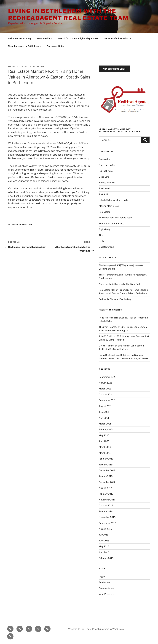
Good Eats (104, 177)
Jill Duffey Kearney (108, 327)
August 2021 (105, 406)
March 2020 (105, 447)
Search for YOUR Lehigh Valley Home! (78, 38)
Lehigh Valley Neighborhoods (113, 200)
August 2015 (105, 529)
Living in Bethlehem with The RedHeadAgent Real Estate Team (69, 14)
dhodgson (38, 67)
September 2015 (107, 523)
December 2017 (107, 482)
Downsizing (105, 159)
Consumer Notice (56, 46)
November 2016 (107, 500)
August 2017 (105, 488)
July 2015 (104, 535)
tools (101, 241)
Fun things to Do (107, 165)
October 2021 (106, 394)
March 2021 (105, 424)
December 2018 (107, 470)
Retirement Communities (111, 224)
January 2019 (106, 465)
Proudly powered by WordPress (108, 629)
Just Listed (104, 188)
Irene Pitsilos (105, 318)
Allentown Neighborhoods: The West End (119, 284)
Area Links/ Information (117, 38)
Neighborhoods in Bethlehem (25, 46)
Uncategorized (22, 224)
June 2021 (104, 412)
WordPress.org (106, 594)
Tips (101, 235)
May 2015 (104, 546)
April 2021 (104, 418)
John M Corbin (106, 336)
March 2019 (105, 453)
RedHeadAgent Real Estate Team (116, 218)
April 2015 (104, 552)
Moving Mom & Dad (109, 206)
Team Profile (45, 38)
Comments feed (107, 588)
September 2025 (107, 377)
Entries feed (105, 582)
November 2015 (107, 517)
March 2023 (105, 389)
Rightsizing (104, 229)
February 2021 (106, 429)
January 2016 (106, 511)
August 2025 (105, 383)
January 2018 (106, 476)
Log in (102, 577)
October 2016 (106, 505)
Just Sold (103, 194)
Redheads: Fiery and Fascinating (115, 299)
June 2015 (104, 541)
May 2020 (104, 435)
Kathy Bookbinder (108, 355)
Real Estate (105, 212)
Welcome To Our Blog (19, 38)
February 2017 (106, 494)
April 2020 (104, 441)
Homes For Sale (107, 183)
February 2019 (106, 459)
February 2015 (106, 558)
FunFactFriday (106, 171)
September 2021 (107, 400)
